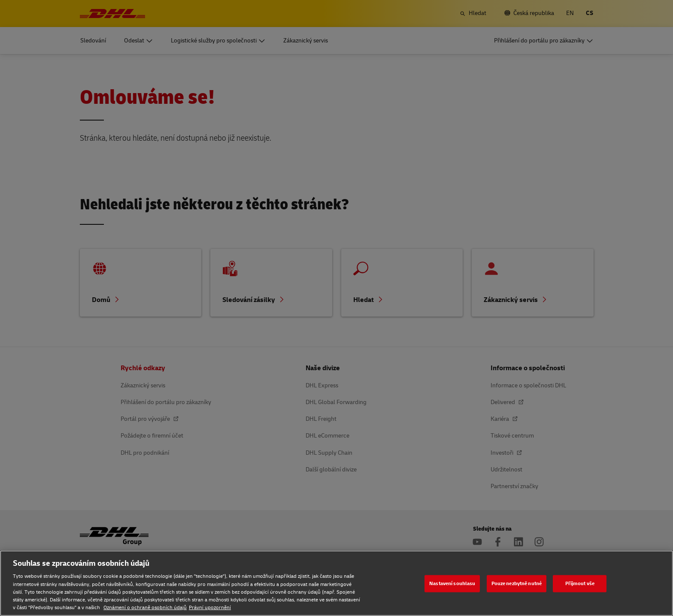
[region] (336, 583)
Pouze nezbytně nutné (517, 583)
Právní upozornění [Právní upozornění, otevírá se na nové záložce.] (210, 608)
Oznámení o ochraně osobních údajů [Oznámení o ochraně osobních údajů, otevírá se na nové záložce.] (145, 608)
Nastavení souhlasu (452, 583)
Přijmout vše (580, 583)
